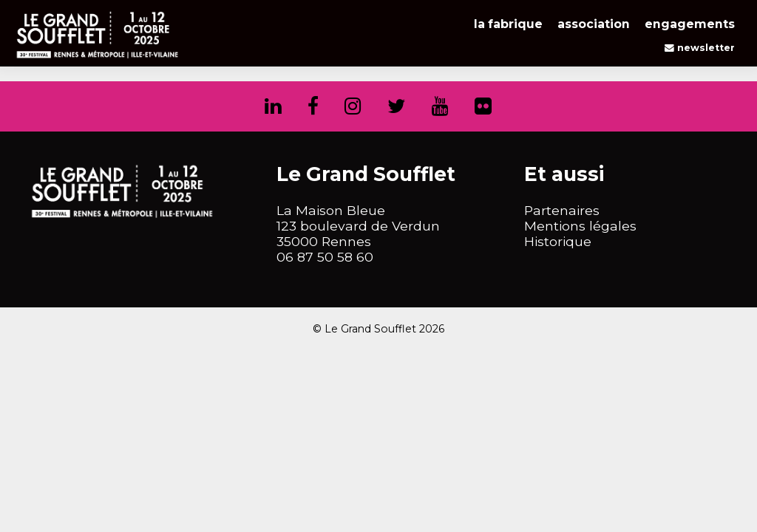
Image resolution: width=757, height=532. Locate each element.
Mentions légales (580, 226)
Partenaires (562, 210)
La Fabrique (508, 24)
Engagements (690, 24)
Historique (558, 241)
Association (594, 24)
